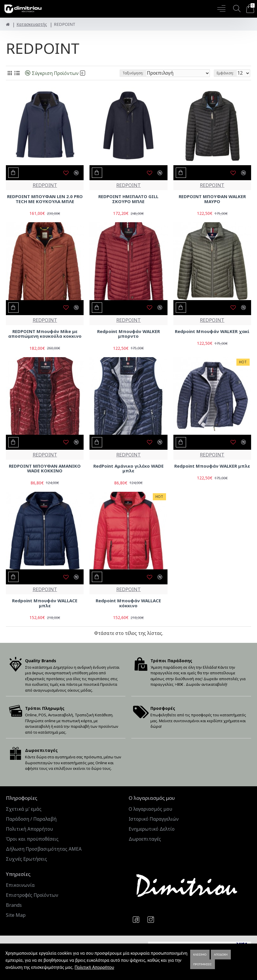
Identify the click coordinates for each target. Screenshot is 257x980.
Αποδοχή (221, 955)
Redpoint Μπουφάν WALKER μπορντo (128, 334)
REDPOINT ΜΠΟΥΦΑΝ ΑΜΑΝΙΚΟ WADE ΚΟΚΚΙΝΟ (45, 468)
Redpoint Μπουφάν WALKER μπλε (212, 466)
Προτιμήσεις (203, 964)
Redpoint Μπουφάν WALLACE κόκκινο (128, 603)
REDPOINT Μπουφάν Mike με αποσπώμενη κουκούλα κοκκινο (45, 334)
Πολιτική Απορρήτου (94, 967)
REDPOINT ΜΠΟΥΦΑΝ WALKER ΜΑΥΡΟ (212, 199)
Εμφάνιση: (225, 73)
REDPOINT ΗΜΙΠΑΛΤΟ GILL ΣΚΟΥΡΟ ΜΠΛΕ (128, 199)
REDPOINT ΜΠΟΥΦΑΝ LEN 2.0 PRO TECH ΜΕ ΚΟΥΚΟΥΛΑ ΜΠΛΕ (45, 199)
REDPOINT (45, 185)
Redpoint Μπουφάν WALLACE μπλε (45, 603)
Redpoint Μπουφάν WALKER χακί (212, 331)
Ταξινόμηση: (133, 73)
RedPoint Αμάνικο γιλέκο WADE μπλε (128, 468)
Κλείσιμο (200, 955)
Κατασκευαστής (32, 24)
